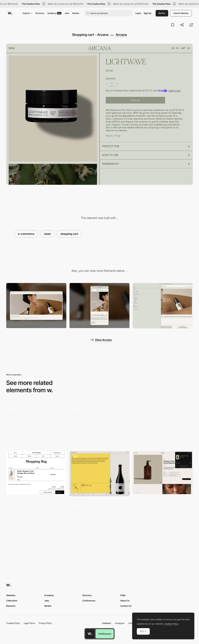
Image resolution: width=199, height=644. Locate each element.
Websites (11, 595)
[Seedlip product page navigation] (36, 522)
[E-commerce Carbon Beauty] (100, 425)
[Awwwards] (10, 13)
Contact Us (126, 606)
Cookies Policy (13, 623)
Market (76, 13)
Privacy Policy (45, 623)
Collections (12, 601)
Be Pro (162, 13)
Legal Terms (29, 623)
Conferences (89, 601)
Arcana (121, 35)
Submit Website (181, 13)
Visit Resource (105, 634)
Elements (11, 606)
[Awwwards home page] (90, 634)
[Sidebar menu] (163, 306)
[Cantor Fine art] (163, 425)
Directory (40, 13)
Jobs (67, 13)
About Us (125, 601)
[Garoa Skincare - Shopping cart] (163, 473)
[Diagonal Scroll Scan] (36, 425)
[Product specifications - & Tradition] (100, 522)
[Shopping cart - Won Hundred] (36, 473)
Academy (54, 13)
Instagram (120, 623)
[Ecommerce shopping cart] (100, 474)
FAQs (123, 595)
